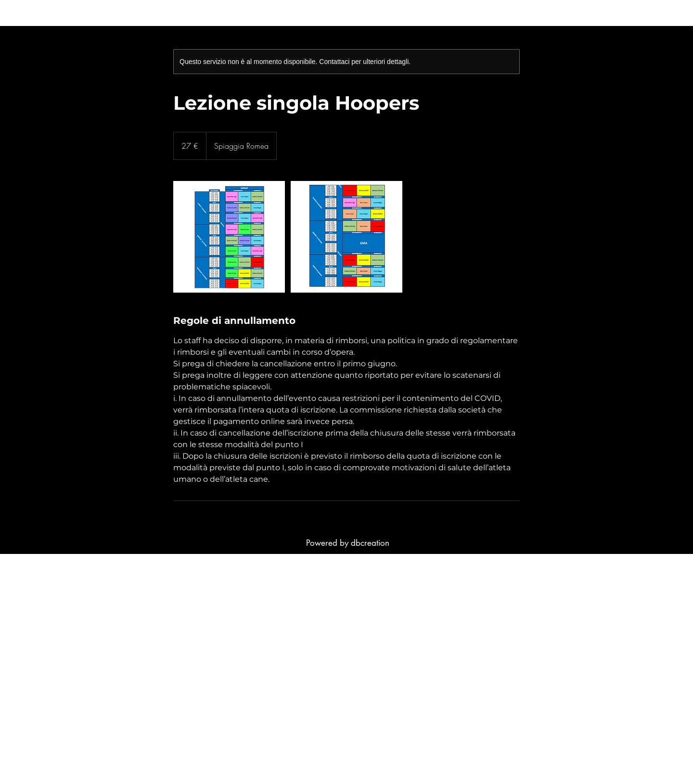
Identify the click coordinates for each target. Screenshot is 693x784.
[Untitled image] (229, 237)
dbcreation (370, 543)
